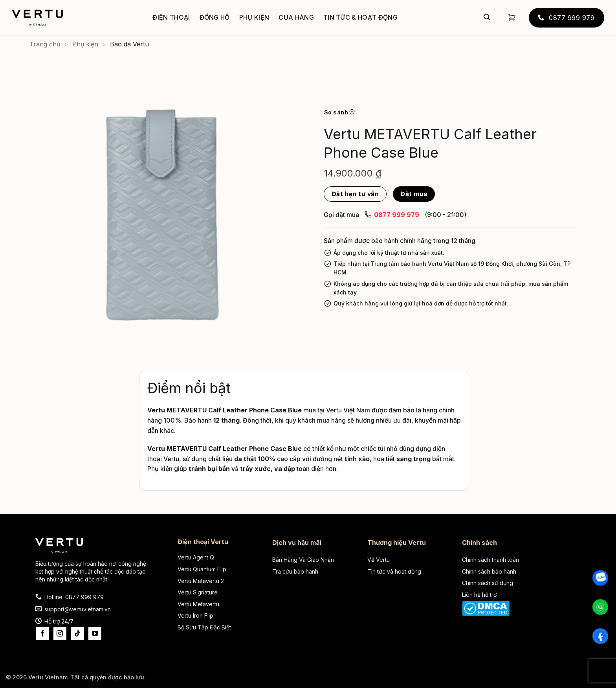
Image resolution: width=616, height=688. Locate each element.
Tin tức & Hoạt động (360, 17)
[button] (512, 17)
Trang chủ (45, 44)
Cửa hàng (296, 17)
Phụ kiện (254, 17)
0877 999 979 (392, 214)
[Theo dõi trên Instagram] (60, 634)
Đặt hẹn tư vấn (355, 194)
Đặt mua (414, 194)
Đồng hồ (215, 17)
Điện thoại (171, 17)
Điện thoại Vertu (203, 542)
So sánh (339, 112)
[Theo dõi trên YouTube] (95, 634)
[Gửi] (487, 18)
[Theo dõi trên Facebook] (43, 634)
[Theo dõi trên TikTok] (78, 634)
